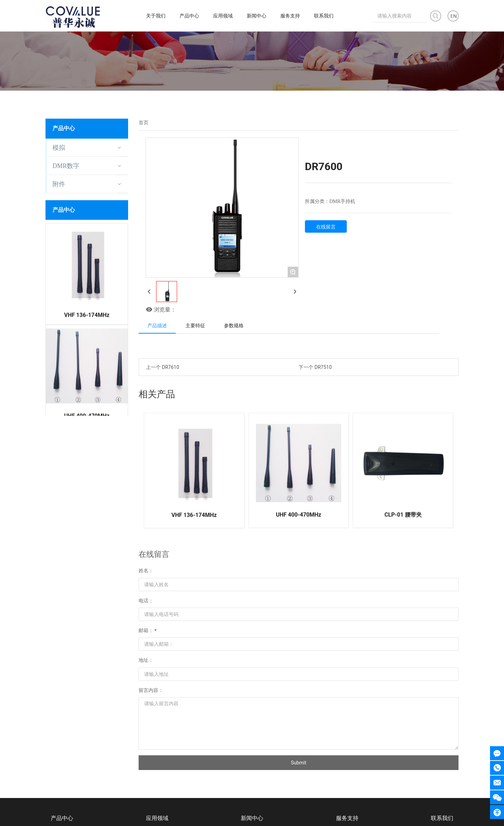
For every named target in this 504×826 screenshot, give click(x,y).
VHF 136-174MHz (87, 305)
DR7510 (323, 367)
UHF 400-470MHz (87, 406)
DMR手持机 (342, 201)
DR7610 (170, 367)
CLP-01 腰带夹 (403, 515)
